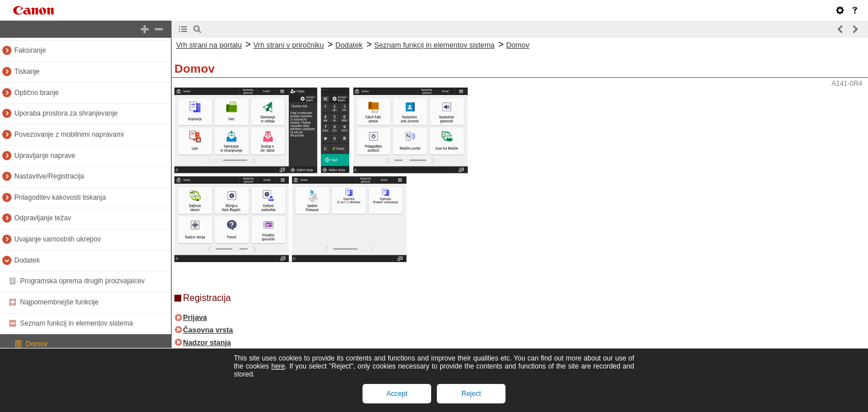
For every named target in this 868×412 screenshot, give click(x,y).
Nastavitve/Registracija (49, 176)
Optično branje (37, 93)
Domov (37, 344)
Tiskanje (27, 72)
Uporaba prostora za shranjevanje (66, 113)
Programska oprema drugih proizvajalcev (82, 281)
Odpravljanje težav (43, 218)
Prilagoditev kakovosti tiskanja (60, 197)
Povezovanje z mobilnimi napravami (69, 134)
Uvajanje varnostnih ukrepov (57, 239)
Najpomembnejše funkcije (59, 302)
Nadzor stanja (207, 342)
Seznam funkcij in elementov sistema (76, 323)
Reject (471, 394)
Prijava (195, 317)
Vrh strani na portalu (209, 45)
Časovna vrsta (208, 330)
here (278, 366)
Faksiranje (30, 50)
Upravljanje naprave (45, 156)
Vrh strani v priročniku (288, 45)
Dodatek (27, 260)
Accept (397, 394)
